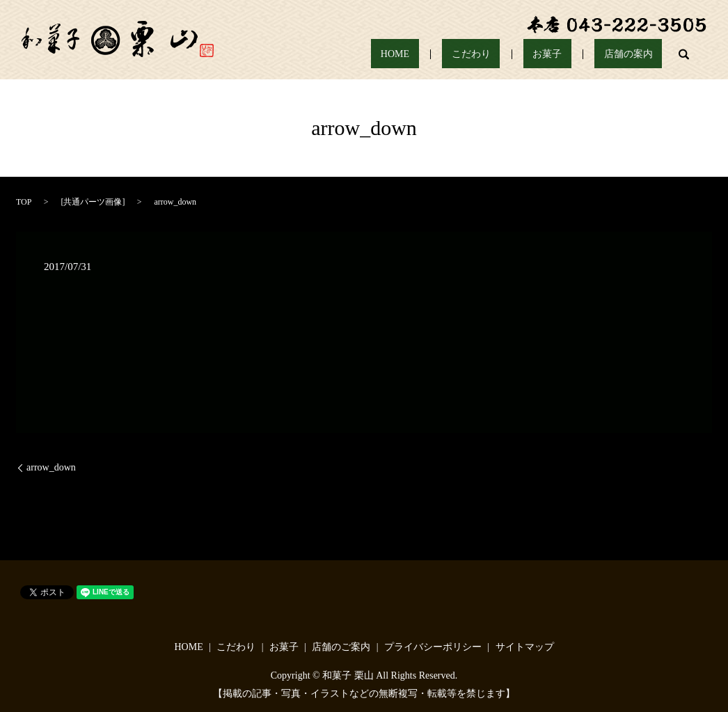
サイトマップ (525, 647)
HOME (459, 55)
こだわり (518, 55)
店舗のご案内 (341, 647)
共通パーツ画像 (93, 202)
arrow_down (51, 467)
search (684, 54)
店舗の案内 (638, 55)
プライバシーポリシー (433, 647)
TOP (24, 202)
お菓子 (575, 55)
